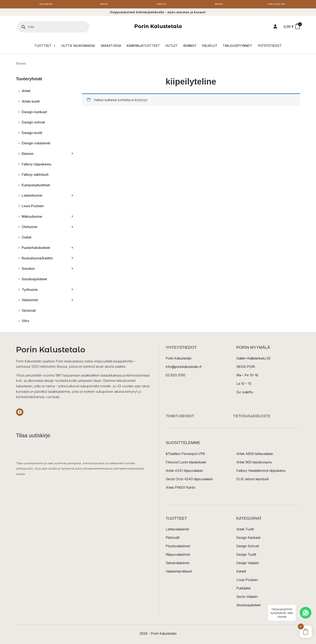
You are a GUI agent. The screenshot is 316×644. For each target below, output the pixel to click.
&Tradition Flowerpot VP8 (185, 455)
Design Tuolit (246, 555)
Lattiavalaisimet (177, 530)
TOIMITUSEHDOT (180, 417)
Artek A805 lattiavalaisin (255, 455)
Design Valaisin (248, 564)
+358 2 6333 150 (277, 5)
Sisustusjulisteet (248, 606)
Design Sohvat (248, 547)
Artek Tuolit (245, 530)
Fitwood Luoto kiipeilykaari (186, 463)
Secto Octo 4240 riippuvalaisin (189, 480)
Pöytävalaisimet (178, 547)
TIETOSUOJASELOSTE (252, 417)
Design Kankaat (248, 539)
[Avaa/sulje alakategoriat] (72, 155)
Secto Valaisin (247, 598)
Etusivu (21, 64)
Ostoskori (46, 5)
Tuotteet (45, 47)
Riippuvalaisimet (178, 555)
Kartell (241, 572)
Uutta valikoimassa (78, 47)
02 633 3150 (175, 376)
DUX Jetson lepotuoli (252, 480)
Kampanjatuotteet (143, 47)
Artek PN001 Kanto (181, 488)
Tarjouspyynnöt (238, 47)
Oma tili (161, 5)
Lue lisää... (53, 398)
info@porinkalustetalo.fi (184, 368)
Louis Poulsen (247, 581)
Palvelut (210, 47)
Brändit (190, 47)
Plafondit (173, 539)
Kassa (104, 5)
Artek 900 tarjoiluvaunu (254, 463)
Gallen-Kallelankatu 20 (253, 360)
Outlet (172, 47)
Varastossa (111, 47)
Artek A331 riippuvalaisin (184, 472)
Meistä (219, 5)
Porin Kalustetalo (158, 28)
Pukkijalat (243, 589)
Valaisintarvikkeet (179, 572)
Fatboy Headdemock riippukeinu (261, 472)
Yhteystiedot (270, 47)
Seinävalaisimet (177, 564)
